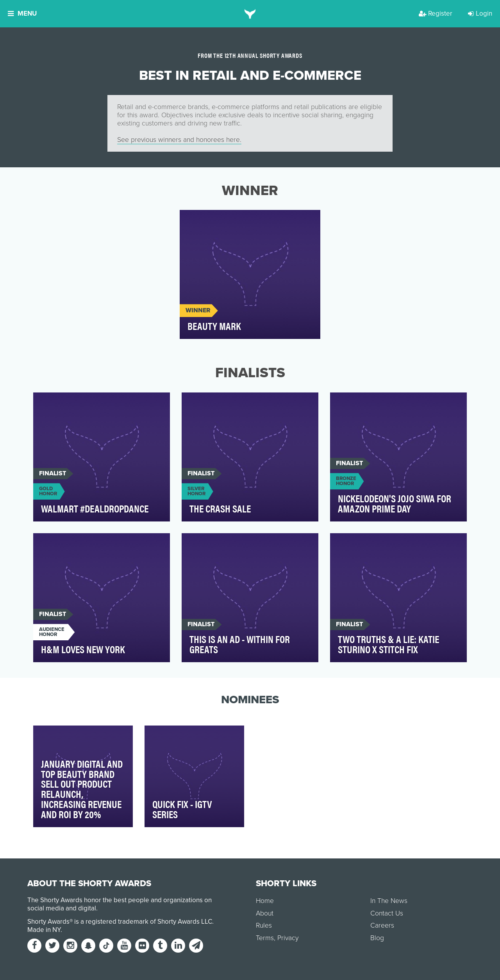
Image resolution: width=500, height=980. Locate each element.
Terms (265, 938)
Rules (264, 925)
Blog (377, 938)
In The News (389, 901)
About (265, 913)
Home (265, 901)
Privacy (288, 938)
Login (480, 13)
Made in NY (44, 930)
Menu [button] (22, 13)
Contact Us (387, 913)
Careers (382, 925)
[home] (250, 14)
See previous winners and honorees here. (179, 140)
